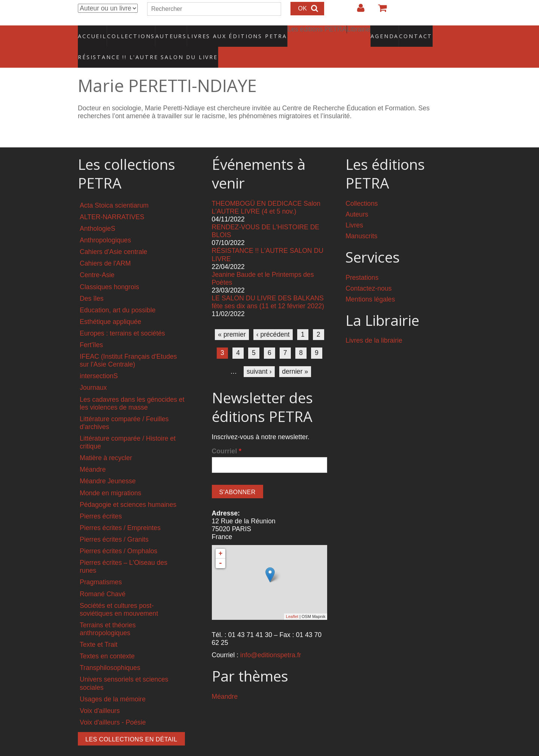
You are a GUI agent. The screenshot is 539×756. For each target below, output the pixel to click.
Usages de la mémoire (113, 683)
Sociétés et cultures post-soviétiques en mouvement (119, 593)
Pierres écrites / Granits (114, 524)
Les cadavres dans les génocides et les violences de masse (132, 387)
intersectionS (99, 360)
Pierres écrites (101, 501)
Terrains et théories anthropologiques (108, 613)
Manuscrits (361, 220)
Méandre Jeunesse (108, 465)
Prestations (362, 261)
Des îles (92, 282)
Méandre (93, 454)
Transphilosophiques (110, 652)
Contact (389, 32)
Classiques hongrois (109, 271)
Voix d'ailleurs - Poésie (113, 707)
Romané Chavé (103, 578)
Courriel (227, 435)
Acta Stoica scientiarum (114, 190)
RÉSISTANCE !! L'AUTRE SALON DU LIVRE (130, 45)
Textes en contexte (107, 640)
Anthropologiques (105, 224)
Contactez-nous (369, 272)
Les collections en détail (131, 724)
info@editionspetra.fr (271, 639)
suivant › (259, 355)
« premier (232, 319)
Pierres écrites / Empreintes (120, 512)
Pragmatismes (101, 566)
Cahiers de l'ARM (105, 248)
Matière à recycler (106, 442)
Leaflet (292, 601)
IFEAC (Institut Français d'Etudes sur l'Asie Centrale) (128, 345)
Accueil (93, 32)
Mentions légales (370, 283)
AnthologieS (98, 213)
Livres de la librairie (374, 325)
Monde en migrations (110, 477)
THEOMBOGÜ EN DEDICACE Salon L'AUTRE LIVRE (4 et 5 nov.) (266, 192)
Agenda (358, 32)
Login (357, 11)
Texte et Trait (99, 629)
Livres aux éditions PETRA (221, 32)
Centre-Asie (97, 259)
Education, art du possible (118, 294)
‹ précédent (273, 319)
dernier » (295, 355)
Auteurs (166, 32)
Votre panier (379, 11)
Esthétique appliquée (110, 306)
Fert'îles (91, 329)
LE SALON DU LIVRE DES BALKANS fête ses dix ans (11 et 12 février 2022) (268, 286)
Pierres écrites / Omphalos (118, 535)
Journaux (93, 372)
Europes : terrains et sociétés (122, 318)
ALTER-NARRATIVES (112, 201)
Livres (354, 209)
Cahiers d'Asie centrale (113, 236)
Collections (129, 32)
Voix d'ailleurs (100, 695)
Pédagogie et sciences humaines (128, 489)
